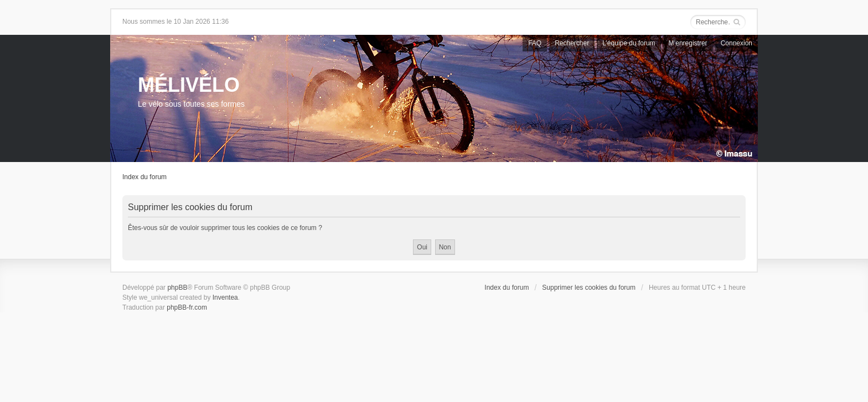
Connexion (737, 43)
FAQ (535, 43)
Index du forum (144, 177)
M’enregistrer (688, 43)
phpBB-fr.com (187, 307)
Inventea (225, 297)
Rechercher (572, 43)
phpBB (177, 288)
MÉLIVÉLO (189, 85)
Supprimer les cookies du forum (589, 288)
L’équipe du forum (629, 43)
